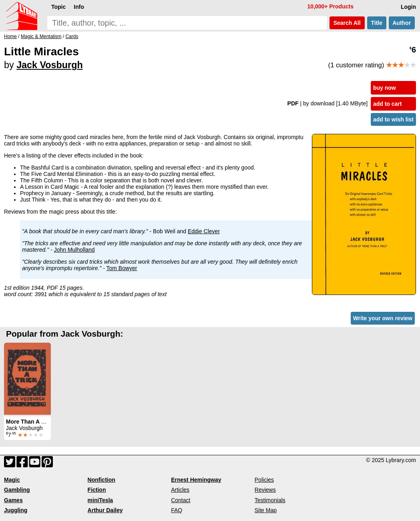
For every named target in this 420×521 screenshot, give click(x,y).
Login (408, 7)
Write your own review (383, 318)
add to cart (388, 104)
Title (377, 23)
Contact (181, 500)
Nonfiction (101, 480)
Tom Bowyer (122, 268)
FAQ (177, 510)
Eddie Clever (204, 231)
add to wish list (393, 119)
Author (402, 23)
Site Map (266, 510)
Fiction (97, 490)
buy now (385, 88)
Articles (180, 490)
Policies (264, 480)
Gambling (17, 490)
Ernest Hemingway (196, 480)
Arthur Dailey (105, 510)
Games (13, 500)
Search (347, 23)
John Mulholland (74, 250)
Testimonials (270, 500)
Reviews (265, 490)
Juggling (16, 510)
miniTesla (100, 500)
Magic (12, 480)
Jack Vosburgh (50, 65)
